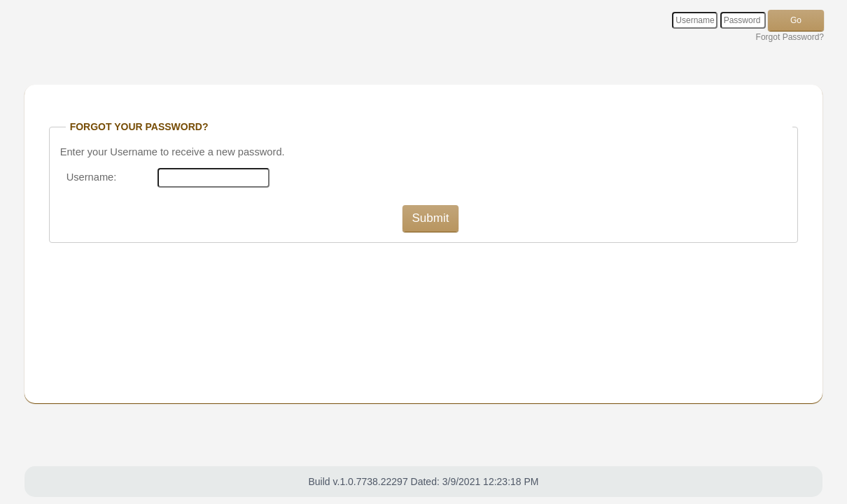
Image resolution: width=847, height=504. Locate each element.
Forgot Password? (790, 37)
